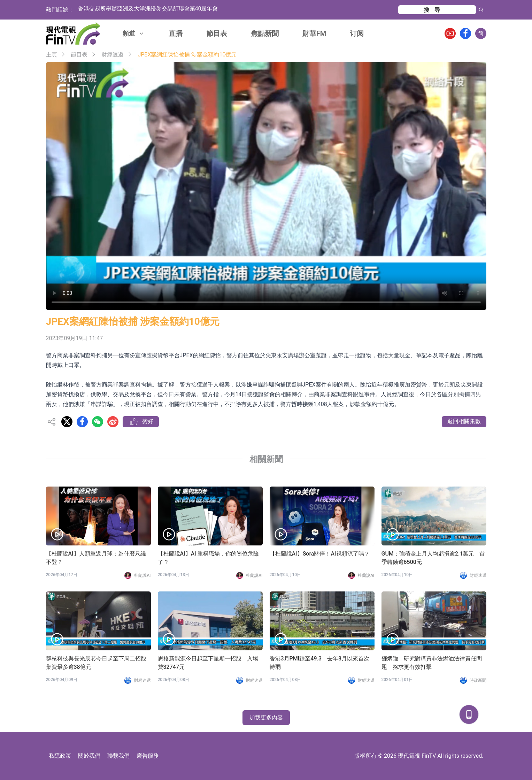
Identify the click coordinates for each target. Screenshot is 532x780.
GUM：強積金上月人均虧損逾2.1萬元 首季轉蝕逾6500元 (433, 558)
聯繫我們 (118, 756)
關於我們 (89, 756)
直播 (176, 33)
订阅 (357, 33)
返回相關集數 (464, 421)
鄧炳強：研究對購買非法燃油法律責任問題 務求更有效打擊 (432, 663)
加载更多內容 (266, 717)
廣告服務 (148, 756)
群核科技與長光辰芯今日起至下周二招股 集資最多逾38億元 (98, 663)
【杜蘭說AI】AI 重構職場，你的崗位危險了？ (208, 558)
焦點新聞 (265, 33)
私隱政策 (60, 756)
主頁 (52, 55)
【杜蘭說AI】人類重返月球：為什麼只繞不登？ (96, 558)
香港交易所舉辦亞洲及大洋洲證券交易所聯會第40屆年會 (148, 10)
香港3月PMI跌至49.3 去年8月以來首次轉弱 (320, 663)
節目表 (217, 33)
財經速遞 (113, 55)
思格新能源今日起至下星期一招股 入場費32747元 (208, 663)
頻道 (134, 33)
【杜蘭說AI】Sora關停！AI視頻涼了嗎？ (320, 554)
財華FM (314, 33)
